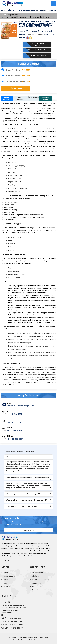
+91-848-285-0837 (15, 439)
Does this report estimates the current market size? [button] (28, 478)
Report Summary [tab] (7, 98)
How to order (37, 586)
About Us (7, 586)
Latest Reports (9, 576)
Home (4, 15)
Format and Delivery (40, 590)
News (6, 580)
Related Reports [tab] (33, 97)
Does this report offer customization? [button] (22, 506)
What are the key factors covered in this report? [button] (26, 500)
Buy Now (16, 88)
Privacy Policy (37, 573)
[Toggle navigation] (53, 4)
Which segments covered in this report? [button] (23, 494)
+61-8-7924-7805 (14, 431)
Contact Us (8, 583)
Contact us (28, 530)
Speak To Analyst (46, 98)
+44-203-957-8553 (15, 422)
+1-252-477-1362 (14, 414)
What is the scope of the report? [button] (20, 457)
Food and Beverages (35, 34)
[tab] (28, 457)
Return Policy (37, 583)
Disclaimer (36, 576)
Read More (32, 556)
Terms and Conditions (40, 580)
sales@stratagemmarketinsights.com (20, 406)
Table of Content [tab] (20, 98)
